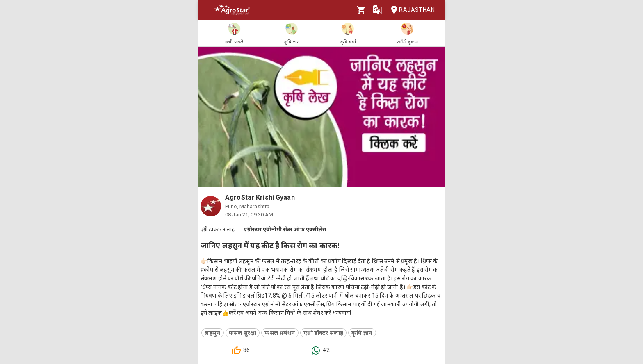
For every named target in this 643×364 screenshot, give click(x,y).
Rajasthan (410, 10)
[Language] (378, 10)
